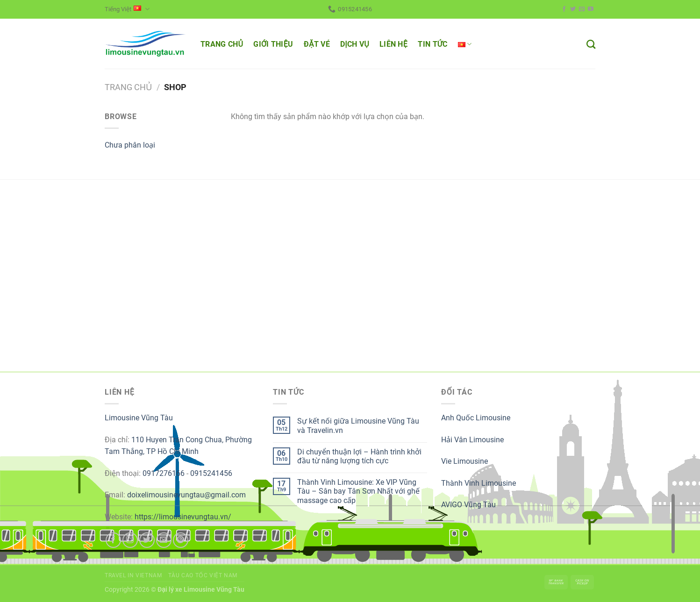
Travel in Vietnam (133, 575)
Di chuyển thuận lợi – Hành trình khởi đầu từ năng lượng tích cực (359, 456)
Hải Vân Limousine (472, 440)
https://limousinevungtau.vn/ (183, 517)
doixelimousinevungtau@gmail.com (186, 495)
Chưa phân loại (130, 145)
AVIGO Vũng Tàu (468, 505)
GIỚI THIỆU (273, 44)
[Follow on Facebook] (564, 9)
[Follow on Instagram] (130, 540)
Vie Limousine (464, 461)
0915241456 (211, 473)
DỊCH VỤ (355, 44)
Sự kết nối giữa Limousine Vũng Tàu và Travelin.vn (358, 425)
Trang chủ (128, 87)
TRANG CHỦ (222, 44)
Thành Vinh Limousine (479, 483)
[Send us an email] (582, 9)
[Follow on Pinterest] (181, 540)
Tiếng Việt (127, 9)
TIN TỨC (432, 44)
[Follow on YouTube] (591, 9)
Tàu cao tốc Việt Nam (203, 575)
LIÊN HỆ (393, 44)
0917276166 (164, 473)
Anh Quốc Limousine (476, 418)
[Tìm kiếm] (591, 44)
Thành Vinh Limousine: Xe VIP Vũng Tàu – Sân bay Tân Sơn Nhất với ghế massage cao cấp (358, 491)
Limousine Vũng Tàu (139, 418)
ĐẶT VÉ (317, 44)
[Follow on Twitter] (573, 9)
